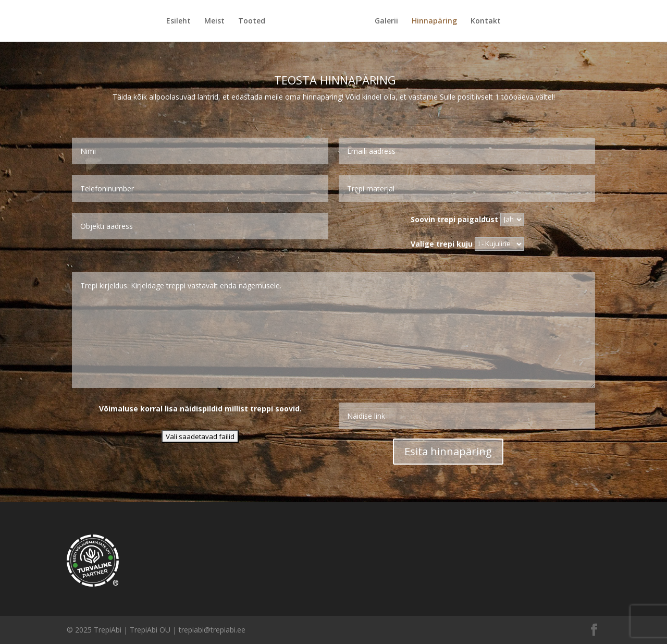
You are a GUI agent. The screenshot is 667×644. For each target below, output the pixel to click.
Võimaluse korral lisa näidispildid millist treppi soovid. (200, 409)
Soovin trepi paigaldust (467, 219)
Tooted (252, 21)
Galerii (386, 21)
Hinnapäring (434, 21)
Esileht (178, 21)
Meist (214, 21)
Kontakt (486, 21)
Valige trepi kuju (467, 243)
